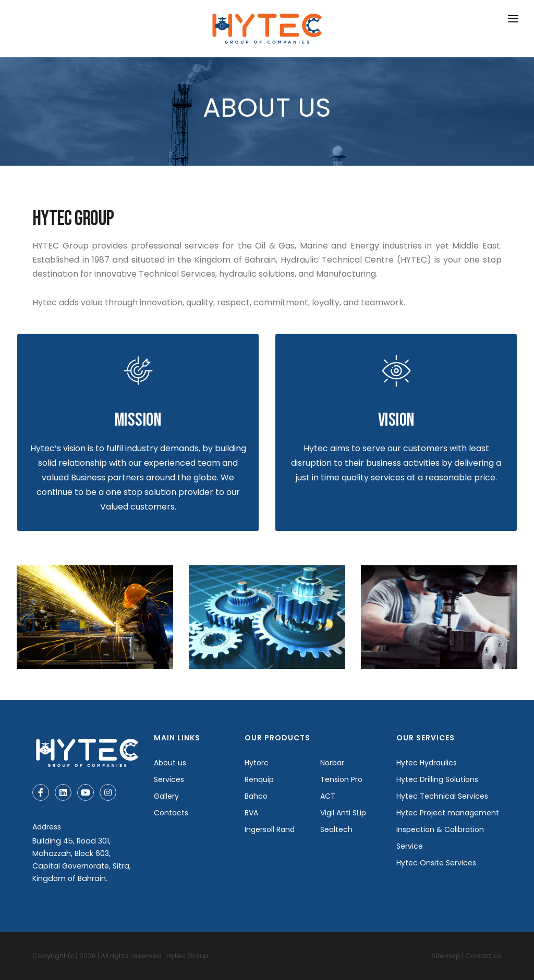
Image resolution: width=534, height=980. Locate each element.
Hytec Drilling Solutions (437, 779)
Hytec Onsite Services (436, 863)
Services (169, 779)
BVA (251, 813)
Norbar (332, 763)
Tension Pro (341, 779)
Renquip (259, 779)
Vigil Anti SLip (343, 813)
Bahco (256, 796)
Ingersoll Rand (270, 829)
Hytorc (257, 763)
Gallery (166, 796)
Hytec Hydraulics (427, 763)
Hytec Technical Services (442, 796)
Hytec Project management (448, 813)
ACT (328, 796)
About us (170, 763)
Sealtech (336, 829)
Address (47, 827)
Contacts (171, 813)
